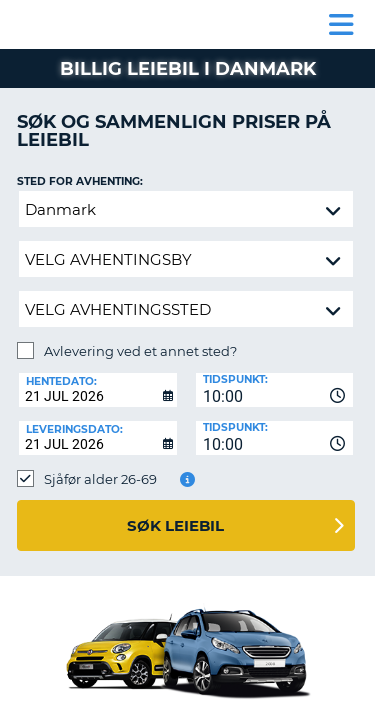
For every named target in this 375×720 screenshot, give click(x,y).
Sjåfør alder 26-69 (100, 479)
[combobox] (275, 390)
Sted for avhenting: (80, 181)
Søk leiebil (175, 525)
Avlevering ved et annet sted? (140, 351)
